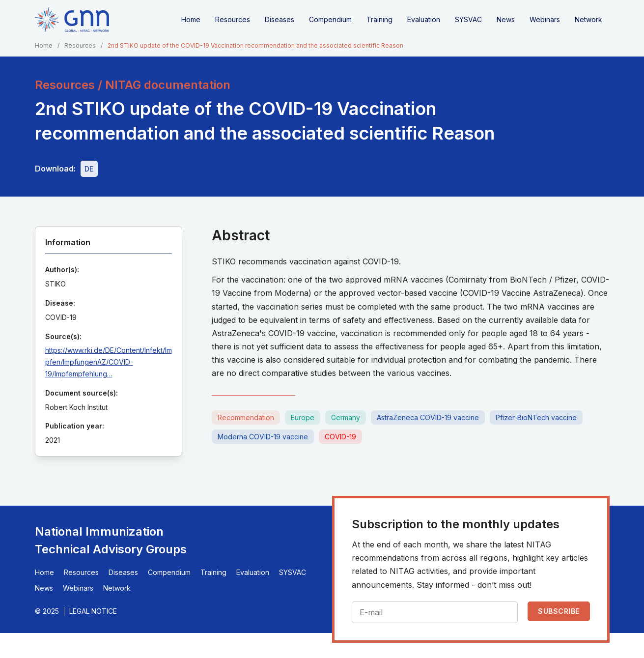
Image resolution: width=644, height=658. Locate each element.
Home (191, 19)
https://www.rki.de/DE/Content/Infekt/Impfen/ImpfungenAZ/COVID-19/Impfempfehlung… (109, 362)
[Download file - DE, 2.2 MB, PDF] (89, 169)
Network (588, 19)
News (506, 19)
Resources (233, 19)
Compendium (330, 19)
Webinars (545, 19)
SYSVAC (468, 19)
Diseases (280, 19)
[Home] (72, 20)
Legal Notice (93, 611)
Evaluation (424, 19)
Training (379, 19)
